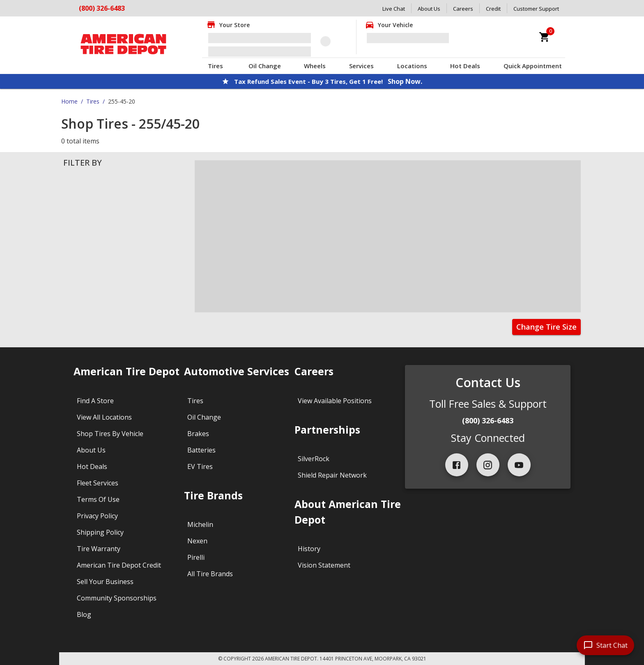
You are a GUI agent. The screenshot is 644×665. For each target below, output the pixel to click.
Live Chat (394, 9)
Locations (412, 66)
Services (361, 66)
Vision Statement (324, 565)
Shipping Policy (100, 532)
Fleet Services (98, 483)
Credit (493, 9)
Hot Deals (465, 66)
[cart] (545, 37)
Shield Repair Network (332, 475)
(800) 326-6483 (488, 420)
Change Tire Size (546, 327)
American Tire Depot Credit (119, 565)
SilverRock (314, 459)
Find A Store (95, 401)
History (309, 549)
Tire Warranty (99, 549)
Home (69, 101)
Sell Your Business (105, 582)
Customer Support (536, 9)
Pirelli (196, 557)
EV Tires (200, 466)
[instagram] (488, 465)
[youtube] (519, 465)
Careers (463, 9)
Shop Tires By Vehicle (110, 434)
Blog (84, 614)
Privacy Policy (97, 516)
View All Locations (104, 417)
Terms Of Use (98, 499)
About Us (429, 9)
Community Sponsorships (117, 598)
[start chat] (605, 645)
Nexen (197, 541)
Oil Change (265, 66)
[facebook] (457, 465)
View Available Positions (335, 401)
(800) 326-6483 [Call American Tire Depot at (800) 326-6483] (102, 8)
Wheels (315, 66)
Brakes (198, 434)
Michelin (200, 524)
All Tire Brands (210, 574)
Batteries (201, 450)
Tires (215, 66)
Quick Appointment (533, 66)
